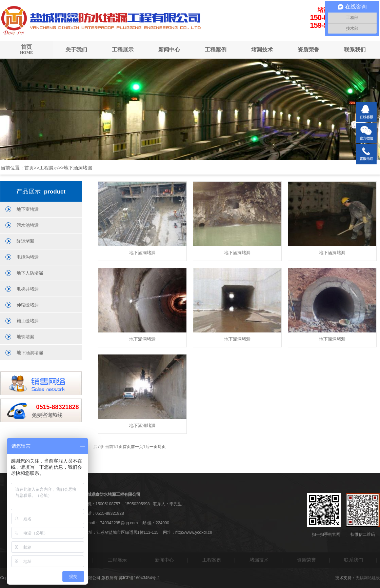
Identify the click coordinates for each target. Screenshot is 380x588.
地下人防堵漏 (30, 273)
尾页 (162, 447)
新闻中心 (169, 50)
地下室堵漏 (28, 209)
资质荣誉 (308, 50)
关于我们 (76, 50)
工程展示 (123, 50)
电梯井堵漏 (28, 289)
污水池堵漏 (28, 225)
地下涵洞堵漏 (78, 168)
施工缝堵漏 (28, 321)
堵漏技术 (262, 50)
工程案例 (216, 50)
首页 (27, 50)
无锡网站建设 (368, 578)
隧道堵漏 (25, 241)
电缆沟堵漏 (28, 257)
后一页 (152, 447)
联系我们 (355, 50)
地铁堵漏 (25, 337)
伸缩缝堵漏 (28, 305)
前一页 (137, 447)
